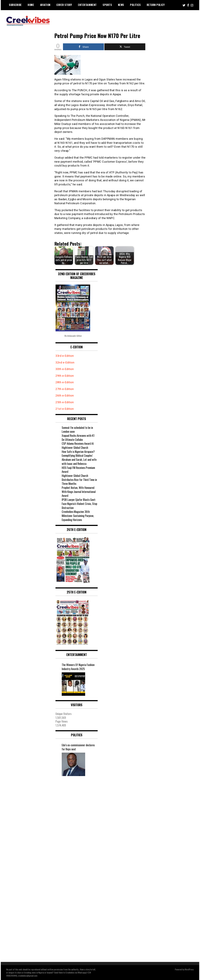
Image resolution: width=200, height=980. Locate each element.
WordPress (189, 969)
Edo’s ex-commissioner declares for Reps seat (78, 747)
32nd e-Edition (65, 362)
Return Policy (156, 5)
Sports (107, 5)
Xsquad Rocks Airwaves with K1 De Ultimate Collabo (78, 438)
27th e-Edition (65, 389)
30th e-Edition (65, 369)
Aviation (45, 5)
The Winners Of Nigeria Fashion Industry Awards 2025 (78, 667)
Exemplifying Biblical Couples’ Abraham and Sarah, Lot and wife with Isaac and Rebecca (79, 459)
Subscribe (15, 5)
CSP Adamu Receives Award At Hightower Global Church (78, 445)
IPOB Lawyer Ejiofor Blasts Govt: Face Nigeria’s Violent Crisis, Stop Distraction (79, 504)
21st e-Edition (65, 409)
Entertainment (87, 5)
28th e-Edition (65, 382)
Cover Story (64, 5)
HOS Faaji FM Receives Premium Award (78, 470)
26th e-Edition (65, 396)
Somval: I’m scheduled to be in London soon (77, 430)
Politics (135, 5)
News (121, 5)
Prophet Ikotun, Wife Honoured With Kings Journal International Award (79, 492)
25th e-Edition (65, 402)
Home (31, 5)
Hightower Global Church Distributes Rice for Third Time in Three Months (79, 480)
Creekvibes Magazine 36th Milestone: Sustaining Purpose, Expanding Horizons (78, 516)
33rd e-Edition (65, 356)
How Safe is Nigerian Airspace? (78, 452)
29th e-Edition (65, 376)
